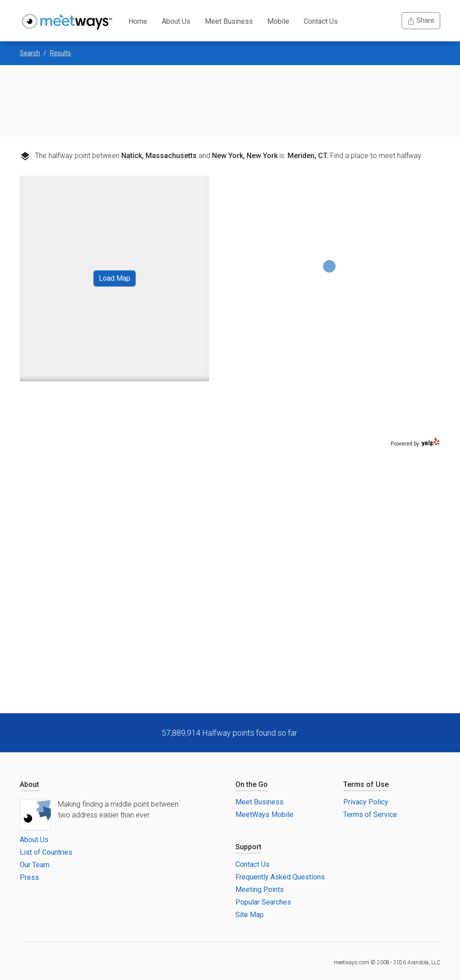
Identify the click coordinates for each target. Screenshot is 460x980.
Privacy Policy (366, 802)
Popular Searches (263, 902)
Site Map (250, 915)
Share (421, 20)
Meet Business (229, 21)
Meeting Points (260, 890)
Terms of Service (370, 814)
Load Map (115, 278)
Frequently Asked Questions (280, 877)
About (29, 784)
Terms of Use (366, 784)
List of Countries (46, 852)
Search (30, 53)
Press (29, 877)
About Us (176, 21)
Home (138, 21)
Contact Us (321, 21)
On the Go (252, 784)
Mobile (278, 21)
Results (60, 53)
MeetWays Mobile (264, 814)
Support (248, 847)
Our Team (35, 865)
